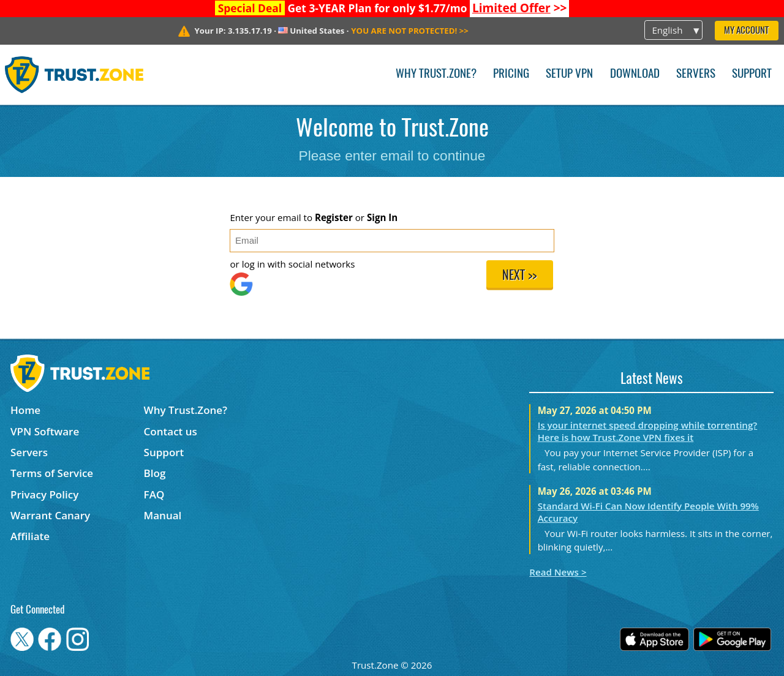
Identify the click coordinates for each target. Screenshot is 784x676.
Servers (696, 74)
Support (752, 74)
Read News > (558, 572)
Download (635, 74)
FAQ (154, 494)
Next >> (519, 276)
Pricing (511, 74)
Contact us (171, 431)
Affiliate (30, 536)
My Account (746, 31)
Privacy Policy (44, 494)
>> (520, 8)
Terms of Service (52, 473)
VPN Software (45, 431)
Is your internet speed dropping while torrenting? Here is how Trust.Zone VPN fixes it (648, 431)
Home (25, 410)
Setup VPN (569, 74)
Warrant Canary (50, 515)
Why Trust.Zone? (436, 74)
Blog (155, 473)
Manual (163, 515)
